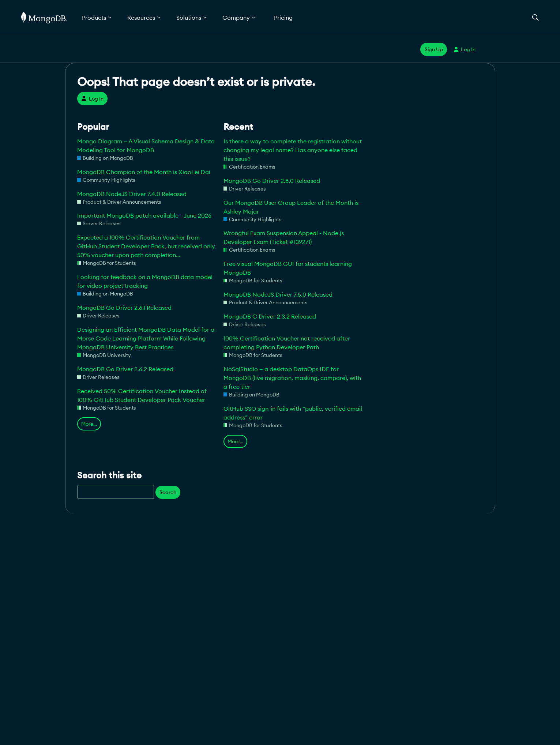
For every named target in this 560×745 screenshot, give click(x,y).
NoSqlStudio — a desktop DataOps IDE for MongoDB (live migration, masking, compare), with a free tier (292, 378)
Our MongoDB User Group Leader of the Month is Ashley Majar (291, 207)
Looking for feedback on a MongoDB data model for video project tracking (145, 281)
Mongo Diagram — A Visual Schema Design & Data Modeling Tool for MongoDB (146, 146)
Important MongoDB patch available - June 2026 (144, 215)
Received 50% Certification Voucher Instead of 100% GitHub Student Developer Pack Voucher (142, 395)
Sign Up (434, 49)
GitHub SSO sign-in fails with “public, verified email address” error (293, 413)
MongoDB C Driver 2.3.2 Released (270, 316)
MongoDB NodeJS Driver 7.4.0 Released (132, 194)
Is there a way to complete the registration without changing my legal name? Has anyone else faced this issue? (293, 150)
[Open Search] (535, 17)
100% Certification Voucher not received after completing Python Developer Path (287, 343)
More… (89, 424)
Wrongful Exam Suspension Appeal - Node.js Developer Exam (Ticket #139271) (284, 237)
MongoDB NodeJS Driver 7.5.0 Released (278, 294)
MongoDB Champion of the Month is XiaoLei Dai (144, 172)
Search (168, 492)
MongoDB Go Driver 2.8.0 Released (272, 181)
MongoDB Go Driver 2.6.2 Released (125, 369)
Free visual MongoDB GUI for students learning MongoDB (288, 268)
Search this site (109, 475)
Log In (465, 49)
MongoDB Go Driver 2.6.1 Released (124, 308)
